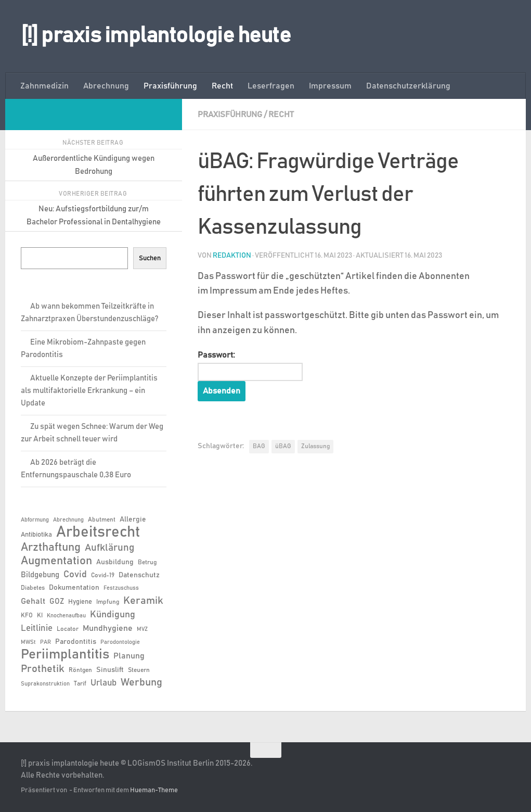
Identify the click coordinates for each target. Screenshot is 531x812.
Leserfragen (271, 86)
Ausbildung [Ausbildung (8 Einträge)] (115, 562)
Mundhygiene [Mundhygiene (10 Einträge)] (108, 629)
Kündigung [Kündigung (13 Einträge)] (113, 615)
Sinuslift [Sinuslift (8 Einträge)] (110, 670)
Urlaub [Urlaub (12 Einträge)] (103, 683)
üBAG (283, 446)
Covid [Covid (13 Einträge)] (75, 575)
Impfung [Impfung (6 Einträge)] (108, 602)
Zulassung (315, 446)
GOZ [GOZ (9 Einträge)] (57, 601)
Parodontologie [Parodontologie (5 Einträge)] (120, 642)
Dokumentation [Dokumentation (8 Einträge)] (74, 588)
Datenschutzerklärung (408, 86)
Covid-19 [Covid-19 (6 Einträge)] (103, 575)
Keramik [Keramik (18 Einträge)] (143, 601)
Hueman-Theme (154, 790)
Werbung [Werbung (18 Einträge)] (141, 682)
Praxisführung (170, 86)
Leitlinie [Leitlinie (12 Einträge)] (37, 628)
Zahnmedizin (44, 86)
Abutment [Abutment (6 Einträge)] (102, 519)
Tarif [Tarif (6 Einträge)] (80, 683)
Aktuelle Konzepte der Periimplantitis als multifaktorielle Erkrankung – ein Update (89, 391)
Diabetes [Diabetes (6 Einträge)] (33, 588)
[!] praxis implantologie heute (156, 36)
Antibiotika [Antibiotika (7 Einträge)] (36, 535)
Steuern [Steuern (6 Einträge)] (139, 670)
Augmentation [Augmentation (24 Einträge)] (56, 561)
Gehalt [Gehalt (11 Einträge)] (33, 601)
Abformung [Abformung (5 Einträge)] (35, 520)
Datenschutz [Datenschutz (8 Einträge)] (139, 575)
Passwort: (250, 366)
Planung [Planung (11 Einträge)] (129, 656)
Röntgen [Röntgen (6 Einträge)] (80, 670)
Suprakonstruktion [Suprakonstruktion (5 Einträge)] (45, 684)
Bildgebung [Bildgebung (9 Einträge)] (40, 575)
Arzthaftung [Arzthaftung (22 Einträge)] (51, 547)
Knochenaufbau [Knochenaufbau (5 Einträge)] (66, 616)
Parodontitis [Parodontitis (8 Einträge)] (76, 642)
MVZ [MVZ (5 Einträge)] (142, 629)
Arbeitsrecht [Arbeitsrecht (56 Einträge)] (98, 532)
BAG (259, 446)
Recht (222, 86)
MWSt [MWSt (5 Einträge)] (28, 642)
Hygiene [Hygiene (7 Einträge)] (80, 602)
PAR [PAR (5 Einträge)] (46, 642)
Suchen (150, 258)
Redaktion (232, 256)
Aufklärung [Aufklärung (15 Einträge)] (109, 548)
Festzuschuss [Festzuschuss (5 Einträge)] (121, 588)
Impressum (330, 86)
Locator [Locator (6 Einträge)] (68, 629)
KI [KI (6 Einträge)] (40, 615)
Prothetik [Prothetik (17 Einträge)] (43, 669)
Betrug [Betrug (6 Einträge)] (147, 562)
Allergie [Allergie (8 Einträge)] (133, 519)
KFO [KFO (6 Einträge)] (27, 615)
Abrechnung (106, 86)
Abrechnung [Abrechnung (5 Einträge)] (68, 520)
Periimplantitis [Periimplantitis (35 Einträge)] (65, 655)
